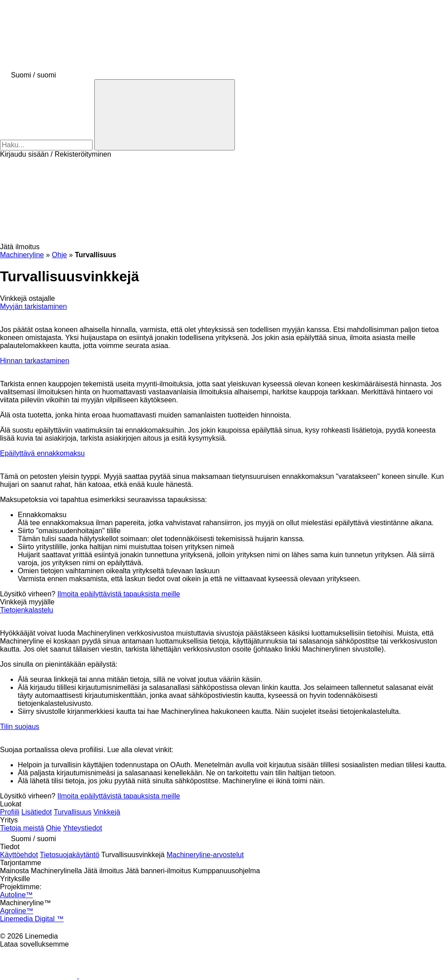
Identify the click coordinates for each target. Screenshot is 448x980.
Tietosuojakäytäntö (70, 855)
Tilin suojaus (20, 727)
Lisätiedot (37, 812)
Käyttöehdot (19, 855)
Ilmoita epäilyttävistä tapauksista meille (119, 594)
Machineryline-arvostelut (205, 855)
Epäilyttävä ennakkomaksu (42, 453)
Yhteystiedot (82, 828)
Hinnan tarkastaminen (35, 361)
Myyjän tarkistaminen (33, 306)
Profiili (10, 812)
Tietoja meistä (22, 828)
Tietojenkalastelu (26, 610)
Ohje (53, 828)
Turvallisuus (73, 812)
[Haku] (165, 115)
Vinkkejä (107, 812)
